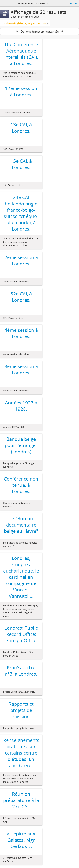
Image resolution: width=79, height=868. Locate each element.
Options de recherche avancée (40, 32)
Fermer (73, 3)
